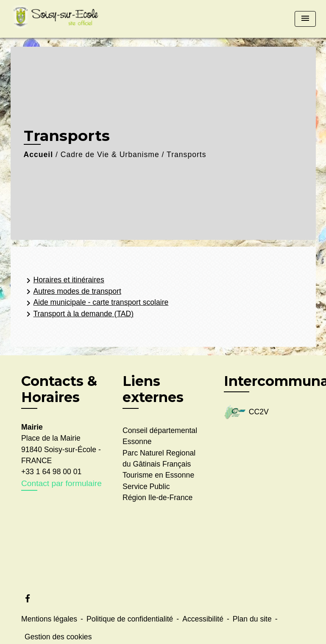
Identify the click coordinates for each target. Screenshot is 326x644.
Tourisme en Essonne (158, 475)
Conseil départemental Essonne (160, 436)
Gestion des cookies (58, 637)
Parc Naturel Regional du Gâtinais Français (159, 458)
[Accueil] (64, 19)
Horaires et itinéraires (64, 281)
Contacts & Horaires (59, 389)
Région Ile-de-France (157, 498)
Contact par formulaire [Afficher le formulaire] (61, 483)
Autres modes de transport (72, 292)
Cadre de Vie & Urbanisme (110, 155)
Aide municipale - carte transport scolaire (96, 303)
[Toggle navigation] (305, 19)
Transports (186, 155)
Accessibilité (203, 619)
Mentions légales (49, 619)
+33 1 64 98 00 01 (51, 472)
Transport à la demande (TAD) (79, 314)
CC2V (246, 412)
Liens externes (153, 389)
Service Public (146, 487)
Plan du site (252, 619)
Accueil (39, 155)
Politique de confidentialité (130, 619)
